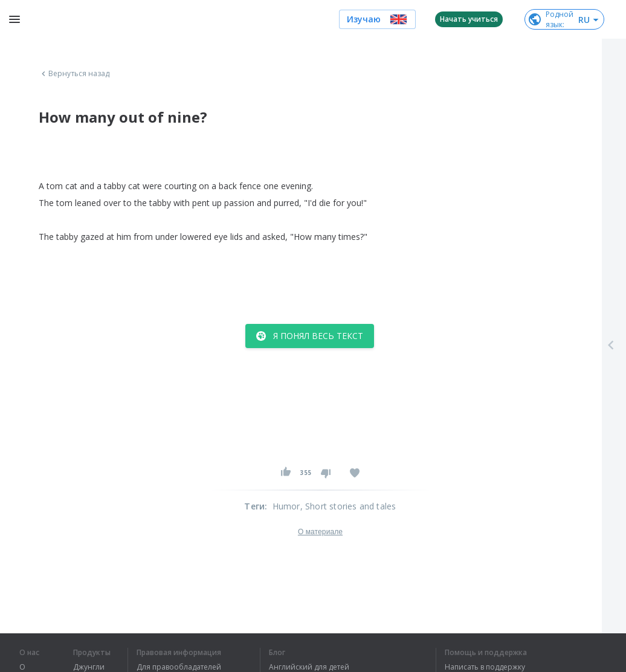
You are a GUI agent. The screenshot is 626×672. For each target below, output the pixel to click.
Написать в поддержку (485, 667)
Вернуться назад (74, 74)
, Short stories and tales (348, 506)
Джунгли (89, 667)
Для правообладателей (179, 667)
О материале (320, 532)
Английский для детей (309, 667)
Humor (286, 506)
